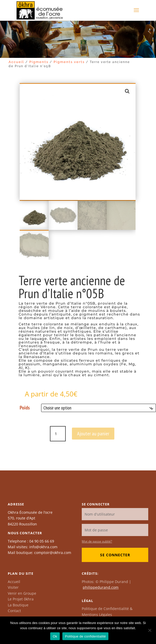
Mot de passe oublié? (97, 541)
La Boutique (18, 605)
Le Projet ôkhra (21, 599)
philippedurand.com (101, 587)
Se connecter (115, 555)
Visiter (13, 587)
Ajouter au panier (93, 434)
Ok (55, 636)
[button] (127, 91)
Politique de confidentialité (85, 636)
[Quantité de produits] (58, 434)
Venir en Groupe (22, 593)
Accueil (16, 62)
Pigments (39, 62)
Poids (25, 408)
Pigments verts (69, 62)
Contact (14, 611)
